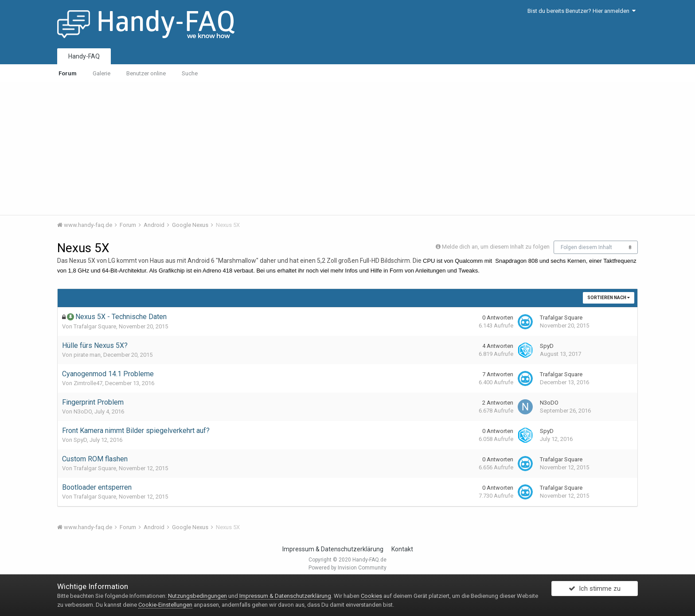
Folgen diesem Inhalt (586, 247)
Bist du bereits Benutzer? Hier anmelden (582, 11)
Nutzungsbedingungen (197, 596)
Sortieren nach (609, 298)
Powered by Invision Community (347, 568)
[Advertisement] (347, 148)
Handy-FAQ (84, 56)
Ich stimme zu (595, 591)
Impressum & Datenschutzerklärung (333, 549)
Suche (190, 73)
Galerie (102, 73)
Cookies (371, 596)
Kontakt (402, 549)
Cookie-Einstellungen (165, 605)
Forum (68, 73)
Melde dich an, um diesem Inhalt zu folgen (496, 247)
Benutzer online (146, 73)
